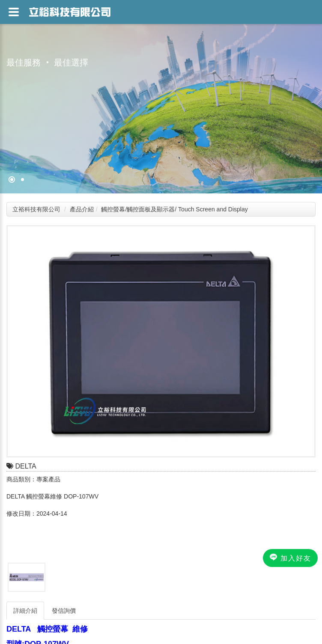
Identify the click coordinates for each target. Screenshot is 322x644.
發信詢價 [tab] (64, 611)
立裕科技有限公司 (36, 209)
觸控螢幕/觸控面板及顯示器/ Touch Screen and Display (174, 209)
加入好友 (290, 558)
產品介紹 (82, 209)
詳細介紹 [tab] (25, 611)
